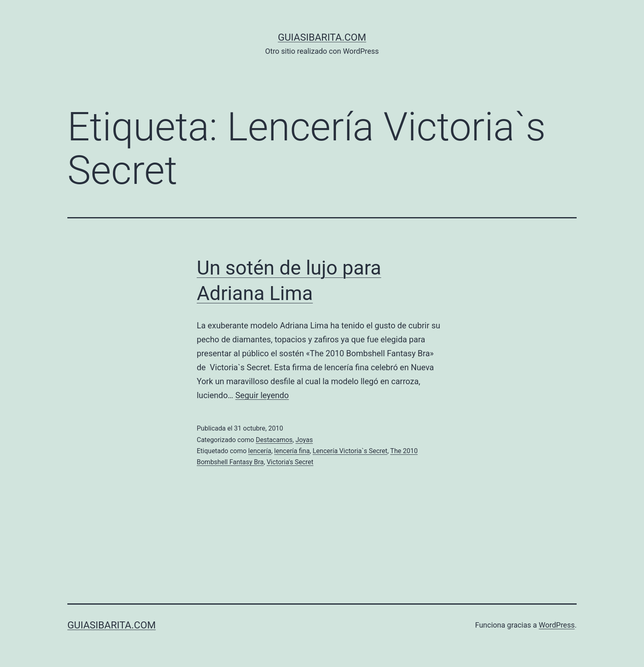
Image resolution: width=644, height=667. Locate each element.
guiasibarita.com (322, 37)
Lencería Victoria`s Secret (350, 451)
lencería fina (292, 451)
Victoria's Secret (290, 462)
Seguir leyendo (262, 395)
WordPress (557, 625)
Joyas (304, 440)
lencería (260, 451)
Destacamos (274, 440)
